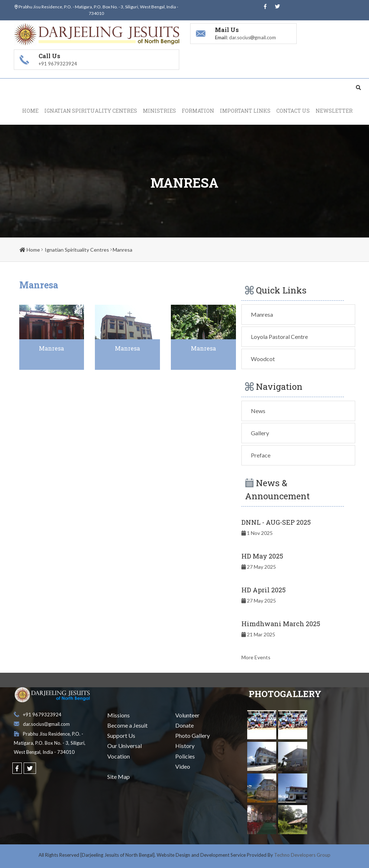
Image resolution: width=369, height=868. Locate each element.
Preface (261, 455)
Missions (119, 715)
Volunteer (187, 715)
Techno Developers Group (302, 855)
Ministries (159, 111)
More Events (256, 657)
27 (259, 567)
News (258, 411)
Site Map (119, 777)
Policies (185, 756)
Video (183, 766)
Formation (198, 111)
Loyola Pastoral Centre (279, 337)
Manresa (123, 250)
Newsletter (334, 111)
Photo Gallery (192, 736)
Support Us (121, 736)
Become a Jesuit (127, 726)
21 (258, 634)
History (185, 746)
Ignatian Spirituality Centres (91, 111)
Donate (184, 726)
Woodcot (263, 359)
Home (30, 111)
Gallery (260, 433)
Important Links (245, 111)
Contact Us (293, 111)
